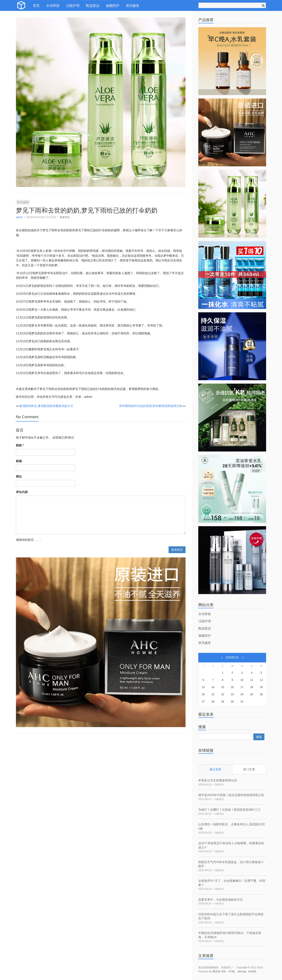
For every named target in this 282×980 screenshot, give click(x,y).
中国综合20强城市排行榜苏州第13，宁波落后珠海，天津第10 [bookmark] (230, 935)
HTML (232, 972)
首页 (36, 6)
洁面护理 (73, 6)
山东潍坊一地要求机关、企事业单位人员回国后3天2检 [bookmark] (232, 826)
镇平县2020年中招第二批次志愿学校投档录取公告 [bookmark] (231, 795)
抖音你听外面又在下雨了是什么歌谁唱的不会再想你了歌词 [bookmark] (231, 916)
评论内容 (22, 492)
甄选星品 (93, 6)
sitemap (242, 972)
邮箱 (19, 461)
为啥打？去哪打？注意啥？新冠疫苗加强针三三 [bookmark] (229, 810)
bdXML (253, 972)
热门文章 (249, 769)
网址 (19, 477)
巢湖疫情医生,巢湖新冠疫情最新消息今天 (46, 406)
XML (224, 972)
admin (20, 217)
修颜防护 (113, 6)
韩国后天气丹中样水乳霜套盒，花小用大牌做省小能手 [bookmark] (231, 864)
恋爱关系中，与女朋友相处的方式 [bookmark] (221, 900)
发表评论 (65, 217)
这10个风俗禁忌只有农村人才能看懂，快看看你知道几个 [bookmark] (231, 845)
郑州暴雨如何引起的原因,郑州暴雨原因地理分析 (151, 406)
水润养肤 (53, 6)
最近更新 (215, 769)
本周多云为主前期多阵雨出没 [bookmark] (218, 780)
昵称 (20, 445)
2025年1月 (232, 657)
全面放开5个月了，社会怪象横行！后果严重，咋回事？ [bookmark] (232, 883)
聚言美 (216, 972)
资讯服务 (133, 6)
